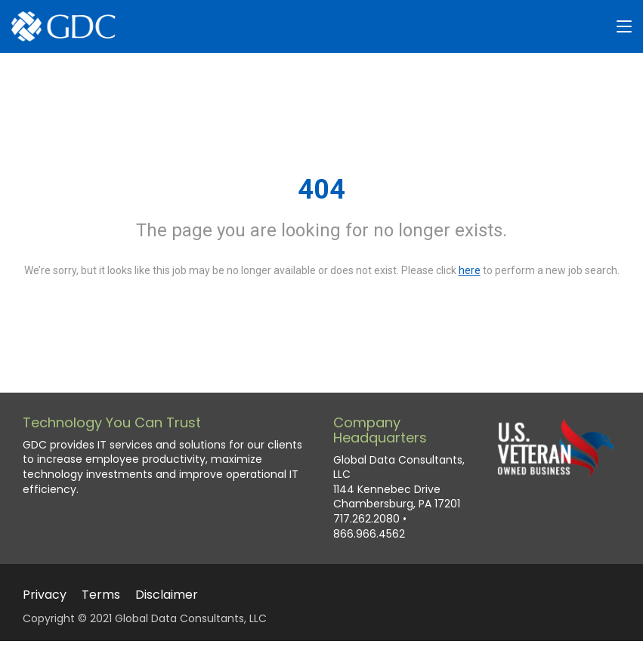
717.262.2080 (366, 519)
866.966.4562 (369, 534)
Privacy (45, 595)
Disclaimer (167, 595)
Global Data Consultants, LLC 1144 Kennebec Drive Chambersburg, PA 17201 (399, 482)
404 (321, 190)
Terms (101, 595)
